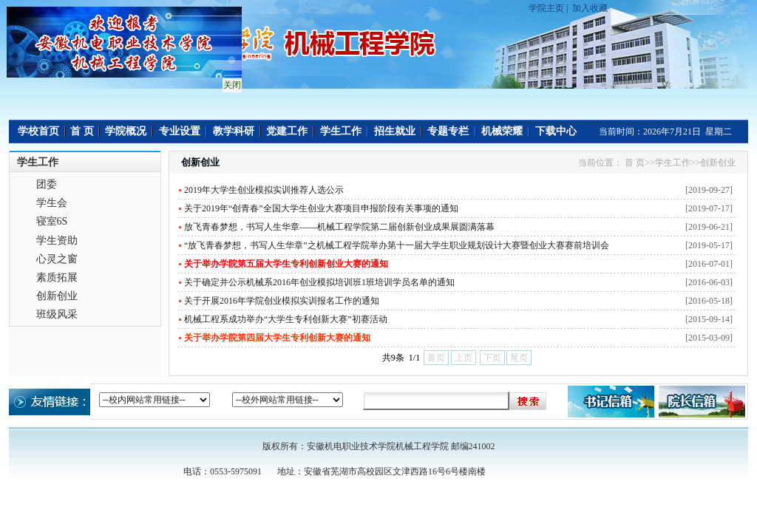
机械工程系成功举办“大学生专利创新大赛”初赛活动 (286, 319)
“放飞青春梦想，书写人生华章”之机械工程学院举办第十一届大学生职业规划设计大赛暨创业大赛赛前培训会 (397, 245)
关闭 (231, 83)
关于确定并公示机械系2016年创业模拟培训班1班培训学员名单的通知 (319, 282)
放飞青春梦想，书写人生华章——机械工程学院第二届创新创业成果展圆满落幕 (339, 227)
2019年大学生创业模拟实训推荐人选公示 (264, 190)
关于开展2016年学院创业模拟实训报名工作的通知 (282, 301)
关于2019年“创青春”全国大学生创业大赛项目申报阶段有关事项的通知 (321, 208)
